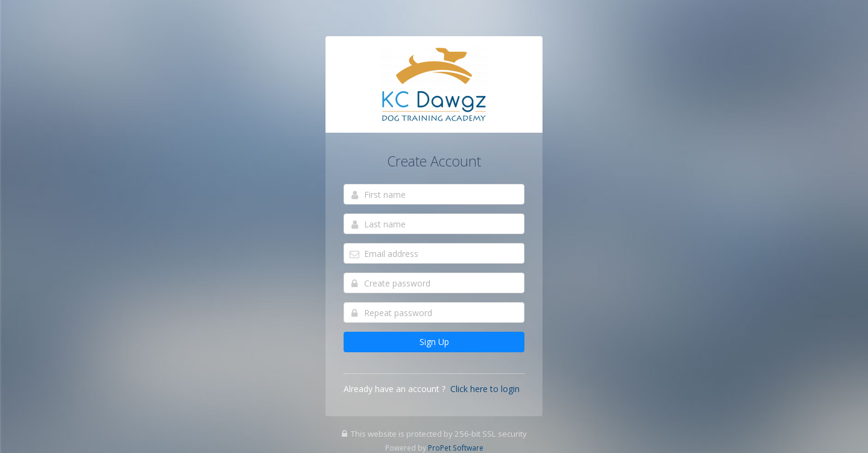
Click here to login (485, 389)
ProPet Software (456, 448)
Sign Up (434, 342)
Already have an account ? (395, 389)
